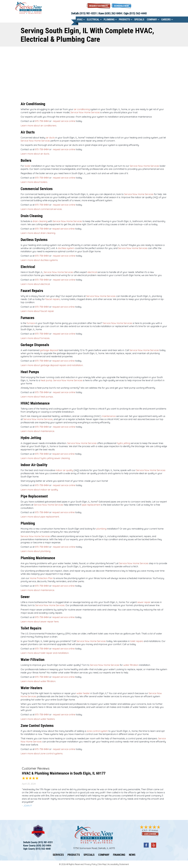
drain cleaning (40, 221)
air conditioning (82, 109)
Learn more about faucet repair (37, 311)
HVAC (80, 19)
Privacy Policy (91, 864)
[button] (121, 6)
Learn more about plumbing (35, 551)
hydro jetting (123, 443)
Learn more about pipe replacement (40, 517)
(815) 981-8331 (88, 13)
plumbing (101, 529)
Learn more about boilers (34, 182)
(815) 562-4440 (138, 13)
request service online (64, 121)
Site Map (102, 864)
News (132, 855)
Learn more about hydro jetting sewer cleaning (45, 458)
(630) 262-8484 (113, 13)
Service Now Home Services (85, 112)
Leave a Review (150, 834)
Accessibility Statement (118, 864)
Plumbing (109, 19)
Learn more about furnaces (35, 338)
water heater (83, 693)
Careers (166, 19)
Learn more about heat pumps (37, 397)
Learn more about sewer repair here (40, 622)
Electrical (93, 19)
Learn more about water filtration (38, 681)
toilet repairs (137, 641)
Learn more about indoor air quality (39, 490)
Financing (119, 855)
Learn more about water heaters (38, 719)
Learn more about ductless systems (39, 260)
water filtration (131, 665)
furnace (31, 323)
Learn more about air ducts (35, 154)
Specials (139, 19)
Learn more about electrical (35, 284)
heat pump (46, 380)
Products (124, 19)
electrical (92, 272)
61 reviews (153, 830)
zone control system (97, 731)
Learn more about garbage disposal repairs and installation (52, 365)
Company (152, 19)
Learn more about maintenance (37, 431)
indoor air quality (64, 470)
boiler (28, 166)
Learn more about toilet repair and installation (45, 653)
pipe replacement (91, 505)
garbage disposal (49, 350)
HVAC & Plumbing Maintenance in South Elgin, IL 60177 (64, 773)
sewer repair (144, 602)
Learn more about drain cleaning (38, 233)
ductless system (66, 248)
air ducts (50, 138)
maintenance (109, 416)
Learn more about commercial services (41, 209)
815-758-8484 (42, 121)
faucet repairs (53, 299)
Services (58, 855)
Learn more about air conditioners (38, 126)
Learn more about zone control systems (42, 753)
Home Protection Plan (41, 578)
